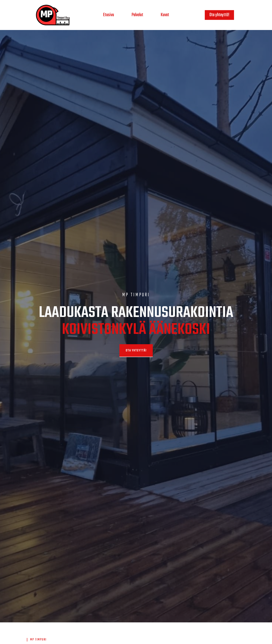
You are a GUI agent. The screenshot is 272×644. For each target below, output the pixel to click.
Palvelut (137, 15)
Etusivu (109, 15)
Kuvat (165, 15)
